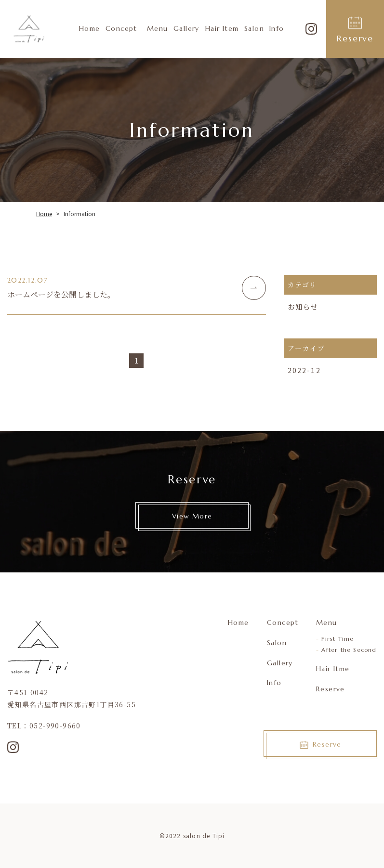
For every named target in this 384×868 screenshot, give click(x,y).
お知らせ (303, 307)
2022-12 (304, 370)
